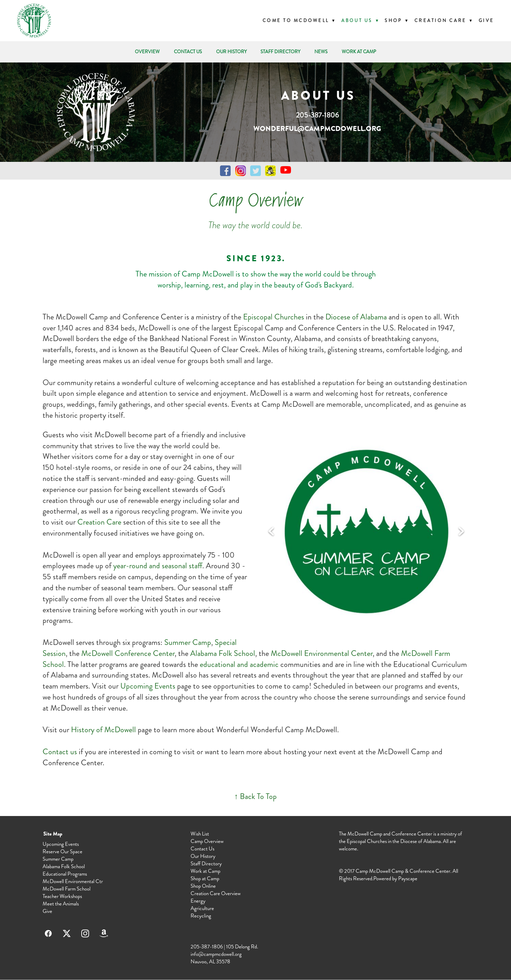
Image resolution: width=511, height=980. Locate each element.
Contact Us (202, 849)
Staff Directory (206, 864)
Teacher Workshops (62, 896)
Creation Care (100, 522)
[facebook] (48, 934)
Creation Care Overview (216, 893)
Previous (271, 532)
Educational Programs (65, 874)
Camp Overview (207, 841)
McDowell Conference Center (128, 653)
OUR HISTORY (231, 52)
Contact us (60, 752)
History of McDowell (103, 730)
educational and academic (239, 664)
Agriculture (202, 908)
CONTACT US (188, 52)
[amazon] (104, 934)
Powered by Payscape (395, 878)
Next (461, 532)
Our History (203, 856)
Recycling (201, 916)
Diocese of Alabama (356, 317)
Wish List (200, 834)
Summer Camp (188, 642)
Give (486, 21)
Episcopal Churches (274, 317)
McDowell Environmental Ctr (73, 881)
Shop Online (203, 886)
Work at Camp (205, 871)
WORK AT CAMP (359, 52)
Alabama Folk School (223, 653)
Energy (198, 901)
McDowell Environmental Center (322, 653)
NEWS (321, 52)
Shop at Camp (205, 878)
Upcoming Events (148, 686)
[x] (67, 934)
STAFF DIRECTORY (280, 52)
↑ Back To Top (255, 796)
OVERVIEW (147, 52)
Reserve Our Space (62, 852)
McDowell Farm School (67, 889)
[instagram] (85, 934)
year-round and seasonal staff (158, 566)
